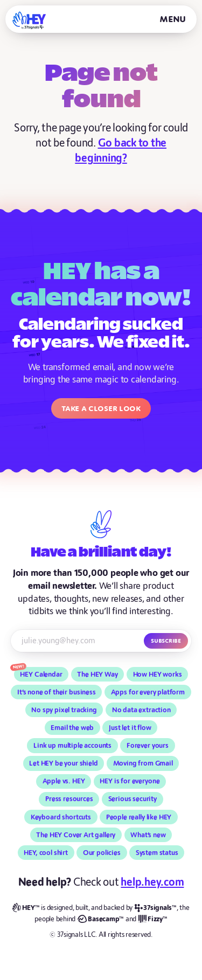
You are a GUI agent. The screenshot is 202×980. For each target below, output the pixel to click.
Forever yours (148, 746)
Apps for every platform (148, 692)
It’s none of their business (57, 692)
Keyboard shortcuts (61, 817)
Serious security (133, 799)
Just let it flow (130, 728)
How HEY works (158, 675)
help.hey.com (152, 882)
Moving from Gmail (143, 763)
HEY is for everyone (130, 781)
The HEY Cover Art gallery (76, 835)
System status (157, 853)
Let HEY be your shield (63, 763)
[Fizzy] (153, 919)
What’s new (148, 835)
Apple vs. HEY (64, 781)
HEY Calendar (41, 675)
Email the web (72, 728)
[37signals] (156, 908)
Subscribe (166, 641)
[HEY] (29, 20)
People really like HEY (139, 817)
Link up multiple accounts (72, 746)
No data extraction (141, 710)
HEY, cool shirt (46, 853)
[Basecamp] (101, 919)
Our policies (102, 853)
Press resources (69, 799)
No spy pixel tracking (64, 710)
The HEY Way (97, 675)
